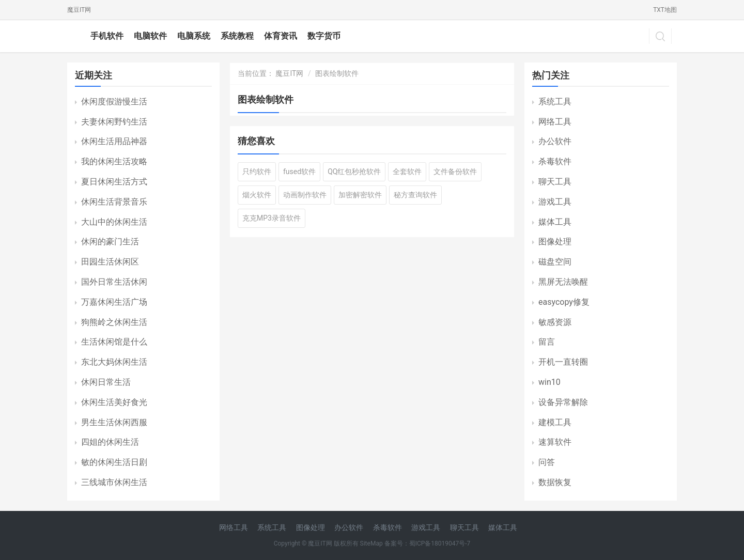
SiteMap (371, 543)
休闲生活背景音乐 (114, 202)
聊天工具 (555, 182)
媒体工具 (555, 222)
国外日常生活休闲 (114, 282)
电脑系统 (194, 36)
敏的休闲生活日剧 (114, 462)
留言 (547, 342)
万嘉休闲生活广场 (114, 302)
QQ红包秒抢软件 (354, 172)
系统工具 (555, 102)
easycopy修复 (564, 302)
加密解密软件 (360, 195)
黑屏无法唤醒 (563, 282)
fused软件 (299, 172)
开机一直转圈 (563, 362)
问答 (547, 462)
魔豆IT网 (79, 10)
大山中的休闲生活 (114, 222)
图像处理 (555, 242)
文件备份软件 (455, 172)
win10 (549, 382)
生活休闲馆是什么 (114, 342)
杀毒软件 (555, 161)
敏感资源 (555, 322)
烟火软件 (257, 195)
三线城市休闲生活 (114, 482)
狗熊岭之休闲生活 (114, 322)
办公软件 (555, 141)
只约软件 (257, 172)
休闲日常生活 (106, 382)
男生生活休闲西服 (114, 422)
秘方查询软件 (415, 195)
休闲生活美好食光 (114, 402)
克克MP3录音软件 (272, 218)
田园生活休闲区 (110, 262)
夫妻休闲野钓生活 (114, 122)
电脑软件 (150, 36)
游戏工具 (555, 202)
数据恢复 (555, 482)
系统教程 (237, 36)
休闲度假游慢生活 (114, 102)
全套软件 (407, 172)
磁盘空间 (555, 262)
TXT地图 (665, 10)
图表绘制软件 (337, 73)
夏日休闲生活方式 (114, 182)
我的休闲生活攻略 (114, 161)
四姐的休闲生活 (110, 442)
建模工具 (555, 422)
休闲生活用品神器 (114, 141)
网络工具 (555, 122)
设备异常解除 (563, 402)
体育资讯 (281, 36)
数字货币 (324, 36)
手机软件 (107, 36)
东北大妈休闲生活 (114, 362)
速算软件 (555, 442)
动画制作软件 (305, 195)
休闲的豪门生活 (110, 242)
